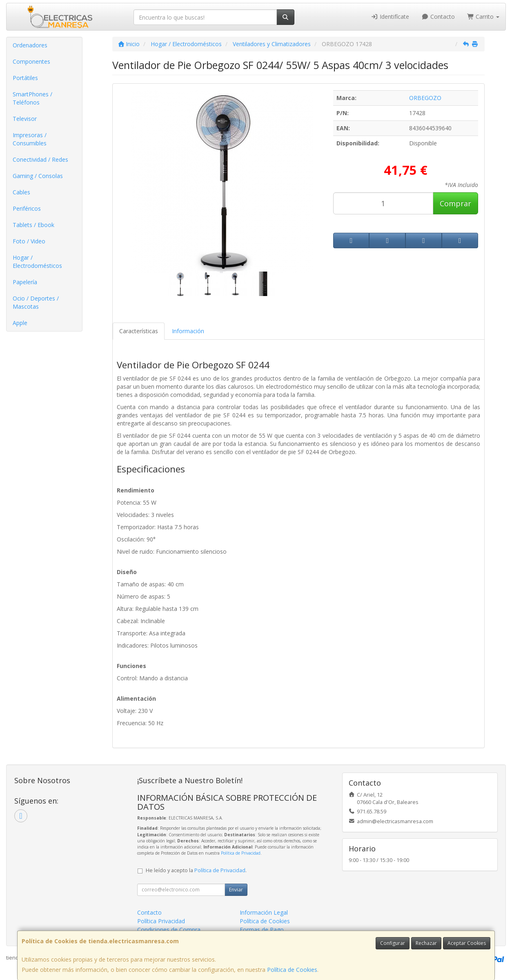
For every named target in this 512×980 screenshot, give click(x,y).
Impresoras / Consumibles (30, 139)
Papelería (25, 282)
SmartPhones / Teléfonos (32, 98)
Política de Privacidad (241, 853)
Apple (20, 323)
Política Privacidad (161, 921)
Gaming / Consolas (38, 176)
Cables (21, 192)
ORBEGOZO (425, 98)
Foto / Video (29, 241)
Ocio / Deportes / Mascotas (36, 302)
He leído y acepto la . (196, 870)
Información (188, 331)
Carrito (483, 17)
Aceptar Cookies (467, 943)
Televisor (25, 119)
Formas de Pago (262, 930)
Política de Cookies (292, 970)
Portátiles (25, 78)
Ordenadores (30, 45)
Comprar (455, 203)
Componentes (31, 61)
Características (139, 331)
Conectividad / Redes (40, 159)
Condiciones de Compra (169, 930)
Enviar (236, 890)
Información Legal (264, 912)
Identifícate (390, 17)
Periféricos (27, 208)
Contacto (438, 17)
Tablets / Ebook (33, 225)
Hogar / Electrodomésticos (37, 262)
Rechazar (426, 943)
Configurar (393, 943)
